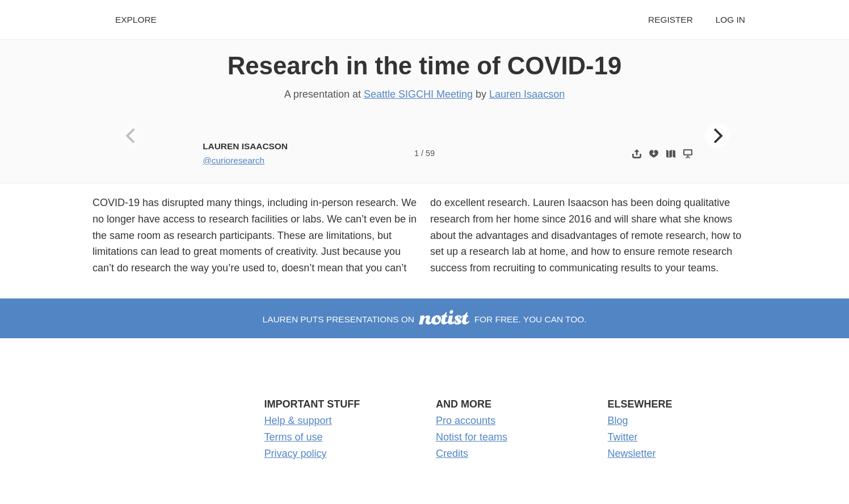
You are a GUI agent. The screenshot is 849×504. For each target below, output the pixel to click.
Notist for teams (472, 437)
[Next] (717, 136)
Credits (452, 453)
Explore (136, 20)
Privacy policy (296, 453)
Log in (730, 20)
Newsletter (632, 453)
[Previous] (132, 136)
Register (671, 20)
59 (430, 153)
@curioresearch (234, 160)
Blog (618, 421)
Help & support (298, 421)
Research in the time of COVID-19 (425, 66)
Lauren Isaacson (527, 94)
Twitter (623, 437)
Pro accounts (466, 421)
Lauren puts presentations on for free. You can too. (425, 319)
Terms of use (294, 437)
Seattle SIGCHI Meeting (418, 94)
